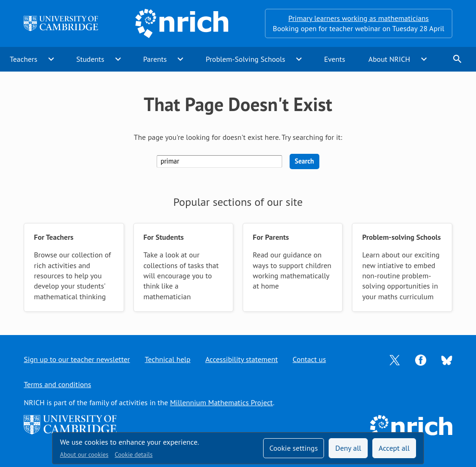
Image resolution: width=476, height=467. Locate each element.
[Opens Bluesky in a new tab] (447, 360)
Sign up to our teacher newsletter (77, 359)
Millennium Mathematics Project (221, 402)
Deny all (348, 448)
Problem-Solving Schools (246, 59)
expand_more (51, 59)
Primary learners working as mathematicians (358, 18)
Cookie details (134, 454)
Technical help (168, 359)
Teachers (23, 59)
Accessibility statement (242, 359)
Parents (155, 59)
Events (334, 59)
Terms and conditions (57, 384)
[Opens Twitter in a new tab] (395, 359)
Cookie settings (293, 448)
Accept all (394, 448)
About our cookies (84, 454)
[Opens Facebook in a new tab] (421, 359)
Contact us (310, 359)
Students (90, 59)
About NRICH (390, 59)
